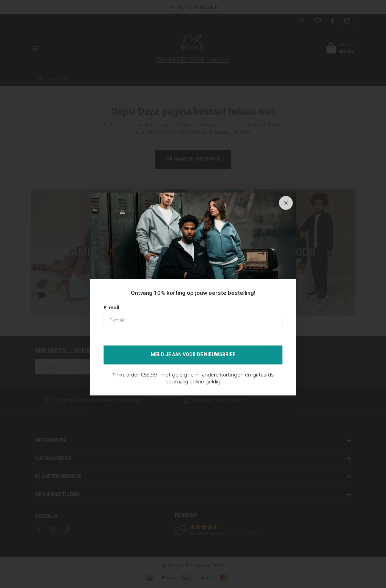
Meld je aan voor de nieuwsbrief (193, 355)
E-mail (111, 308)
